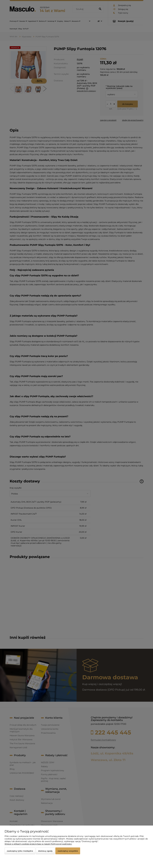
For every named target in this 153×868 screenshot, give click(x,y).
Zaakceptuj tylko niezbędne (20, 851)
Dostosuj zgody (45, 851)
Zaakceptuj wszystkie (68, 851)
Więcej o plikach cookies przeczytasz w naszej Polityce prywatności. (38, 844)
